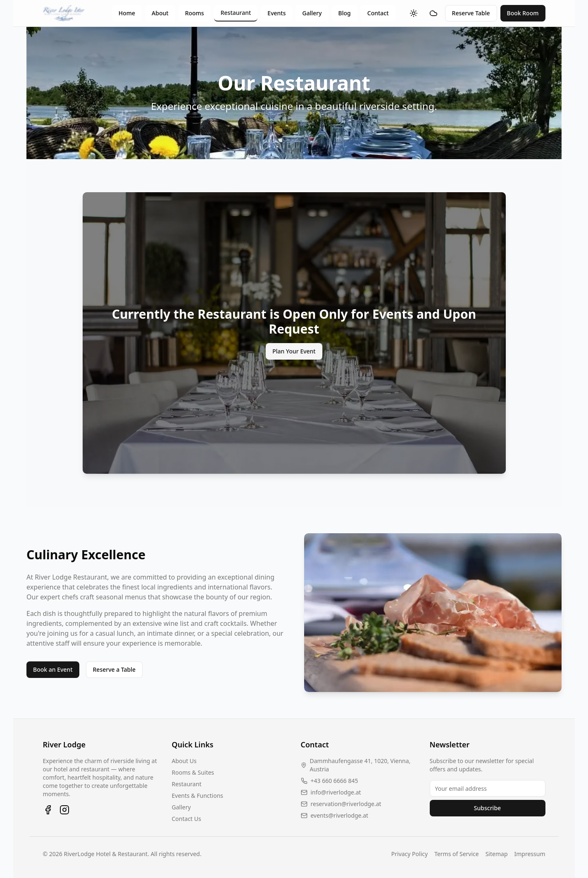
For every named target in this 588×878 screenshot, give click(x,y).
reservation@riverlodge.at (346, 804)
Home (127, 13)
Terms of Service (457, 854)
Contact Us (187, 819)
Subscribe (487, 808)
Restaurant (236, 13)
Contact (378, 13)
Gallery (312, 13)
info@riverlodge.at (336, 792)
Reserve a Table (114, 669)
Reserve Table (471, 13)
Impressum (530, 854)
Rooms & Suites (193, 772)
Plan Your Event (294, 351)
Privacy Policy (409, 854)
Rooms (195, 13)
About (160, 13)
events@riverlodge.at (340, 815)
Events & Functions (198, 796)
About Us (184, 761)
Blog (345, 13)
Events (276, 13)
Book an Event (53, 669)
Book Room (523, 13)
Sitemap (497, 854)
